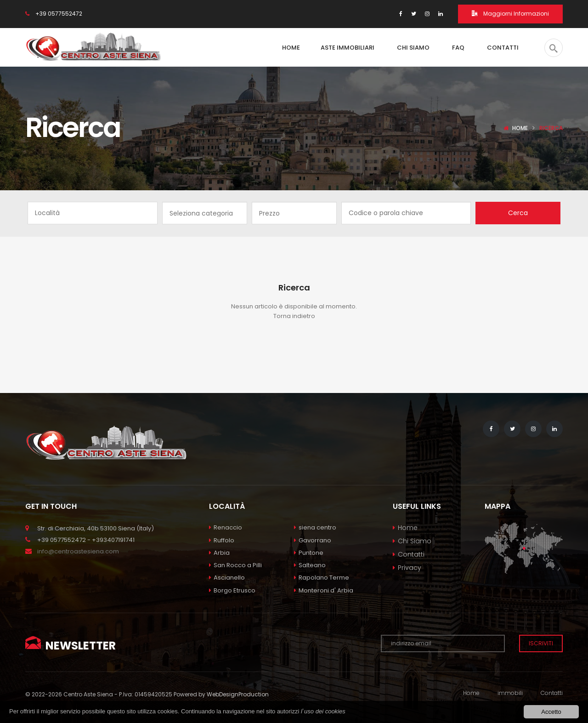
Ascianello (227, 578)
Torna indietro (294, 316)
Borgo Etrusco (232, 590)
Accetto (551, 712)
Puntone (309, 553)
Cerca (518, 213)
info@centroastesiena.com (78, 551)
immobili (510, 693)
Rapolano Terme (322, 578)
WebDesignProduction (238, 694)
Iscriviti (541, 643)
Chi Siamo (415, 541)
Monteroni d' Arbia (324, 590)
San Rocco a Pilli (235, 565)
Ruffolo (222, 540)
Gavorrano (313, 540)
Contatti (411, 554)
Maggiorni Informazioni (510, 14)
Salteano (310, 565)
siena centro (315, 527)
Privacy (410, 568)
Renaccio (226, 527)
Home (520, 128)
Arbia (219, 553)
